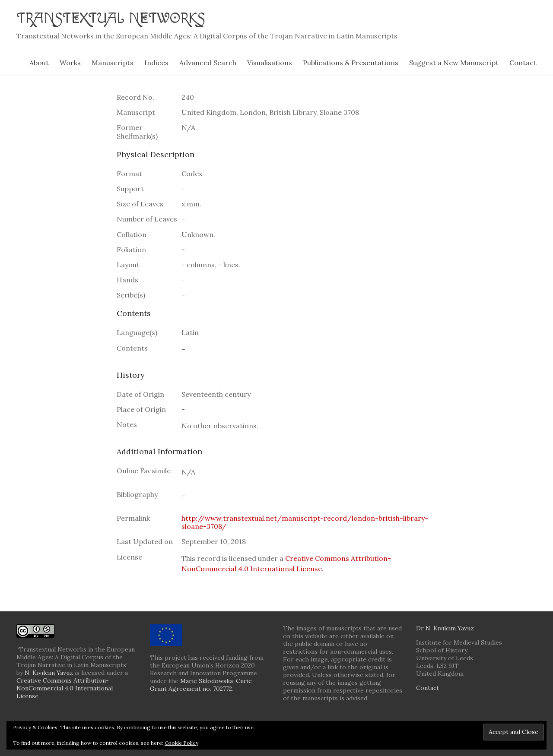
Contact (523, 63)
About (39, 63)
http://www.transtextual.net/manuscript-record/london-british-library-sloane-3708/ (305, 522)
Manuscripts (113, 63)
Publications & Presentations (351, 63)
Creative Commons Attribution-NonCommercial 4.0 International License (65, 688)
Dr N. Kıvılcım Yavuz (445, 628)
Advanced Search (208, 63)
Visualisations (270, 63)
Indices (156, 63)
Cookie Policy (181, 743)
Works (70, 63)
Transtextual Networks (116, 18)
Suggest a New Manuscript (454, 63)
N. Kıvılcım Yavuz (49, 673)
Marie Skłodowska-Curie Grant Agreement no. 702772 (201, 685)
